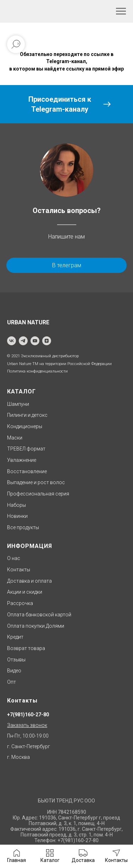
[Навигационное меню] (121, 11)
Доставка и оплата (29, 581)
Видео (14, 671)
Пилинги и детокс (27, 415)
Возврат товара (26, 648)
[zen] (47, 341)
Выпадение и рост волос (36, 482)
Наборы (16, 505)
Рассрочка (20, 603)
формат (35, 449)
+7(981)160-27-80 (28, 715)
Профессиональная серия (38, 494)
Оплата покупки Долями (36, 626)
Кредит (15, 637)
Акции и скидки (25, 592)
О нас (14, 558)
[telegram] (23, 341)
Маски (15, 438)
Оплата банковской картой (39, 615)
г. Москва (18, 757)
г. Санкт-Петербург (29, 746)
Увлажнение (22, 460)
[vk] (12, 341)
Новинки (17, 516)
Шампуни (18, 404)
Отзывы (16, 660)
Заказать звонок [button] (27, 725)
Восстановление (27, 471)
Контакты (19, 570)
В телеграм (67, 265)
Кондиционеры (25, 426)
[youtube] (35, 341)
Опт (12, 682)
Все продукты (23, 527)
